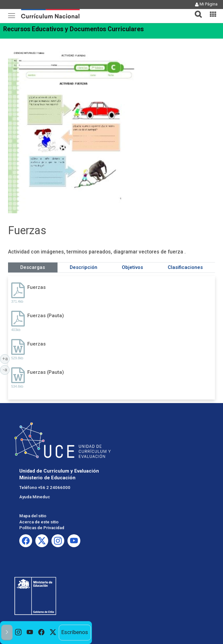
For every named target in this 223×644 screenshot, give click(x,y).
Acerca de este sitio (39, 522)
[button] (196, 10)
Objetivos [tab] (132, 267)
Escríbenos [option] (75, 632)
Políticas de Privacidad (42, 528)
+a (6, 358)
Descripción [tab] (84, 267)
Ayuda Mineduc (35, 497)
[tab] (196, 10)
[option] (18, 633)
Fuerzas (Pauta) (46, 316)
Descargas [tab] (33, 267)
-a (6, 369)
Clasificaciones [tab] (185, 267)
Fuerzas (36, 287)
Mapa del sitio (33, 516)
